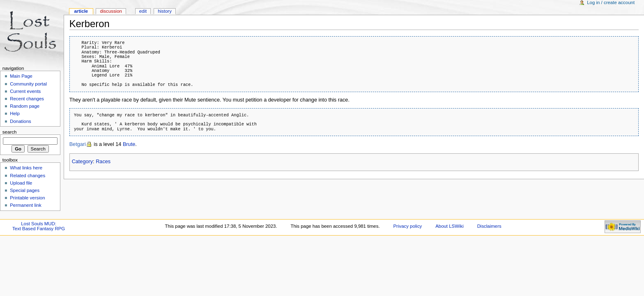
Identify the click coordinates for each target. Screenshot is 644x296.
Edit (143, 11)
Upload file (21, 183)
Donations (21, 121)
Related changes (28, 176)
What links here (26, 168)
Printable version (27, 198)
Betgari (78, 144)
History (165, 11)
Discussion (111, 11)
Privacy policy (407, 226)
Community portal (28, 84)
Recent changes (27, 99)
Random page (25, 106)
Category (82, 162)
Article (81, 11)
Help (15, 113)
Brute (129, 144)
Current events (25, 91)
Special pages (25, 190)
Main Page (21, 76)
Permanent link (25, 205)
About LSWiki (450, 226)
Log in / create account (611, 2)
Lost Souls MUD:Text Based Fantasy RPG (39, 226)
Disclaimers (489, 226)
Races (103, 162)
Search (10, 132)
